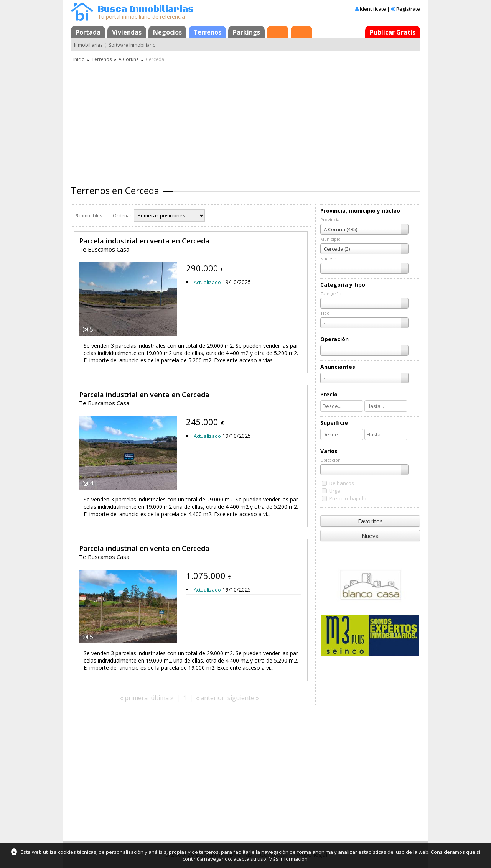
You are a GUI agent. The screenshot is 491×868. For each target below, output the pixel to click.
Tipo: (325, 313)
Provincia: (330, 219)
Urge (335, 491)
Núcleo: (328, 259)
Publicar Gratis (393, 32)
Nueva (370, 536)
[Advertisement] (245, 121)
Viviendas (127, 32)
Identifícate (373, 9)
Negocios (167, 32)
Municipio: (331, 239)
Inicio (79, 59)
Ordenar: (123, 216)
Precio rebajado (348, 498)
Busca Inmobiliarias (146, 9)
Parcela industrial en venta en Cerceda (144, 241)
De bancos (342, 483)
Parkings (246, 32)
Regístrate (408, 9)
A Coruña (129, 59)
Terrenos (207, 32)
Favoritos (370, 521)
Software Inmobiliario (132, 45)
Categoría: (331, 293)
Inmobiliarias (88, 45)
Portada (88, 32)
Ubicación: (331, 460)
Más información (288, 859)
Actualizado (207, 282)
